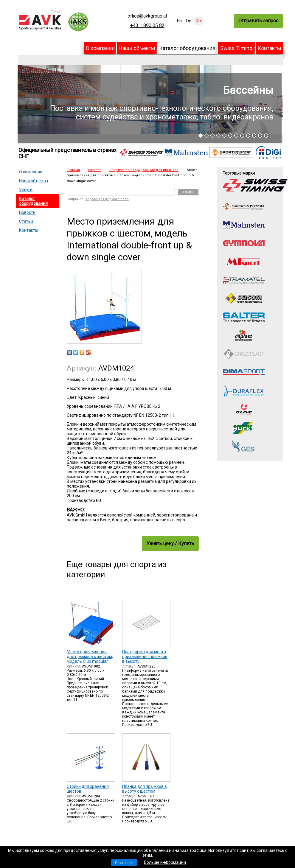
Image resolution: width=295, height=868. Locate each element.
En (179, 21)
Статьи (26, 221)
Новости (27, 212)
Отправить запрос (258, 21)
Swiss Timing (236, 48)
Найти (188, 192)
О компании (100, 48)
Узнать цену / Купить (170, 543)
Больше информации (165, 862)
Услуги (26, 190)
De (189, 21)
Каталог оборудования (187, 48)
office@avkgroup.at (147, 16)
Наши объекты (137, 48)
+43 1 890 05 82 (147, 26)
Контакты (269, 48)
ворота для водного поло (107, 199)
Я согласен (124, 863)
